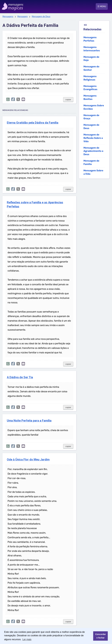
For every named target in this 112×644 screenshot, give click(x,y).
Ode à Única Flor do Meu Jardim (28, 460)
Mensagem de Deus (41, 17)
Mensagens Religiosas (90, 78)
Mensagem (23, 17)
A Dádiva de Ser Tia (20, 377)
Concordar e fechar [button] (101, 636)
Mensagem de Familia (91, 162)
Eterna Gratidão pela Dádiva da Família (33, 123)
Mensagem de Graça (91, 117)
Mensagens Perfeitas (90, 39)
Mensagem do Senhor (91, 68)
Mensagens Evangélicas (90, 88)
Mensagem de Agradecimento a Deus (93, 151)
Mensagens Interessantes (92, 49)
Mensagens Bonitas (90, 97)
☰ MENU (102, 6)
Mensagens (8, 17)
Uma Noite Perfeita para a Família (29, 421)
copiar (68, 100)
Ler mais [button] (27, 639)
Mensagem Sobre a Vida (93, 172)
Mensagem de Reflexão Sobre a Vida (93, 138)
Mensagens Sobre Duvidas (94, 107)
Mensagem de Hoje (91, 59)
